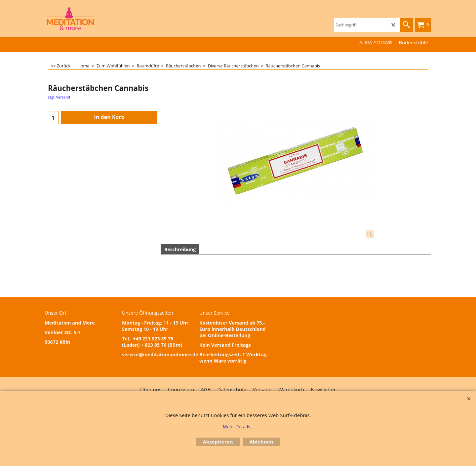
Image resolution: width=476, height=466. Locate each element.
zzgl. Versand (59, 97)
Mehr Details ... (239, 427)
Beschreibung (180, 249)
